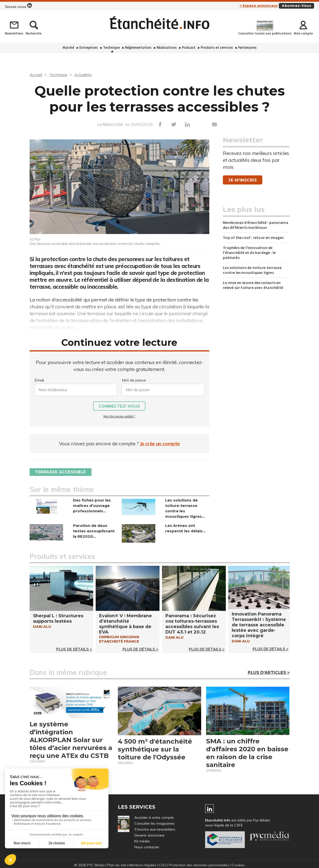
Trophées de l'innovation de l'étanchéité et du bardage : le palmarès (249, 252)
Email (39, 380)
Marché (68, 48)
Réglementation (138, 48)
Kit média (142, 841)
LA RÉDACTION (110, 125)
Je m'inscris (243, 180)
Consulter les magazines (154, 823)
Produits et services (217, 48)
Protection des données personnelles (199, 865)
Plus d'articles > (269, 672)
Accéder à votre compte (154, 818)
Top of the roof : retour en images (253, 237)
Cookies (238, 865)
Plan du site (117, 865)
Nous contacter (147, 847)
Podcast (189, 48)
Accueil (36, 75)
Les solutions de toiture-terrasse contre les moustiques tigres (252, 270)
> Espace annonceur (259, 6)
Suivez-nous (18, 6)
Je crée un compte (160, 443)
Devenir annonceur (150, 835)
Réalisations (167, 48)
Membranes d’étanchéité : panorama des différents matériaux (256, 225)
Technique (111, 48)
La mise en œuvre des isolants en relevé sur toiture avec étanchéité (253, 285)
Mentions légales (142, 865)
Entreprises (89, 48)
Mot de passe (134, 380)
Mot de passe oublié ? (119, 416)
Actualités (83, 75)
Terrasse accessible (61, 472)
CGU (162, 865)
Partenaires (247, 48)
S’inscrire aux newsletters (155, 829)
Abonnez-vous (296, 6)
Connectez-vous (119, 406)
